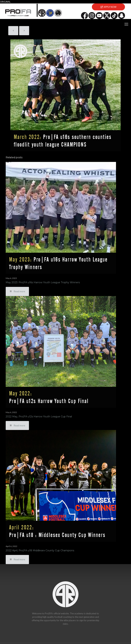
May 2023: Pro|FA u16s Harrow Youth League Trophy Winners (43, 282)
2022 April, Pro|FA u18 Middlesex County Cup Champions (40, 550)
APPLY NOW (108, 7)
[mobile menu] (126, 24)
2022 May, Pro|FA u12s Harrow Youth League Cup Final (39, 417)
